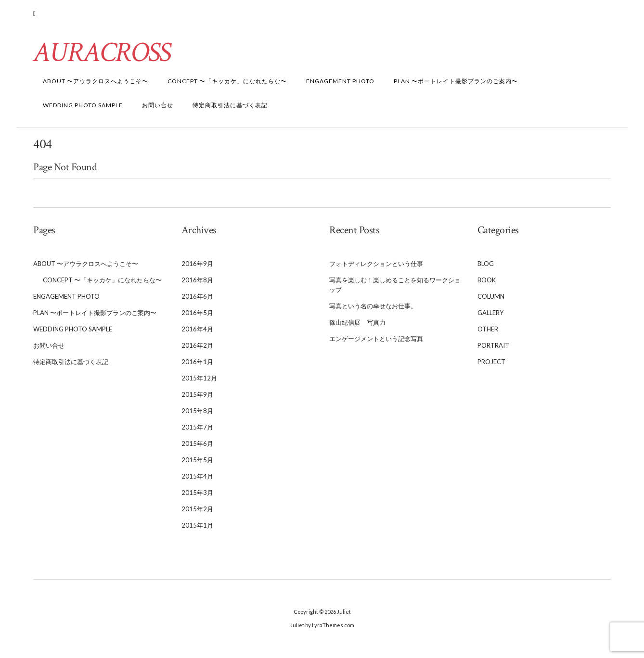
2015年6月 (197, 447)
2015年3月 (197, 496)
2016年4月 (197, 332)
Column (491, 300)
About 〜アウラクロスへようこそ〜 (96, 84)
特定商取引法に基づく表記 (230, 108)
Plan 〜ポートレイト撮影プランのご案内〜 (456, 84)
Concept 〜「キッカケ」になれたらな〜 (227, 84)
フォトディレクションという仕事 (376, 267)
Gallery (490, 316)
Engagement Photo (340, 84)
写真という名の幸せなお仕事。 (373, 309)
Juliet (344, 615)
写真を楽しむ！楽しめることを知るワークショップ (395, 288)
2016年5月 (197, 316)
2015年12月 (199, 381)
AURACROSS (103, 56)
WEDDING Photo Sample (83, 108)
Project (491, 365)
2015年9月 (197, 398)
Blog (486, 267)
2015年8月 (197, 414)
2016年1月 (197, 365)
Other (488, 332)
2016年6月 (197, 300)
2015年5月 (197, 463)
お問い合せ (158, 108)
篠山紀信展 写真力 (357, 326)
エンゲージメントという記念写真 (376, 342)
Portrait (493, 349)
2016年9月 (197, 267)
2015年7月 (197, 430)
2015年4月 (197, 480)
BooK (487, 283)
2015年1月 (197, 529)
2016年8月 (197, 283)
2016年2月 (197, 349)
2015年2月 (197, 512)
